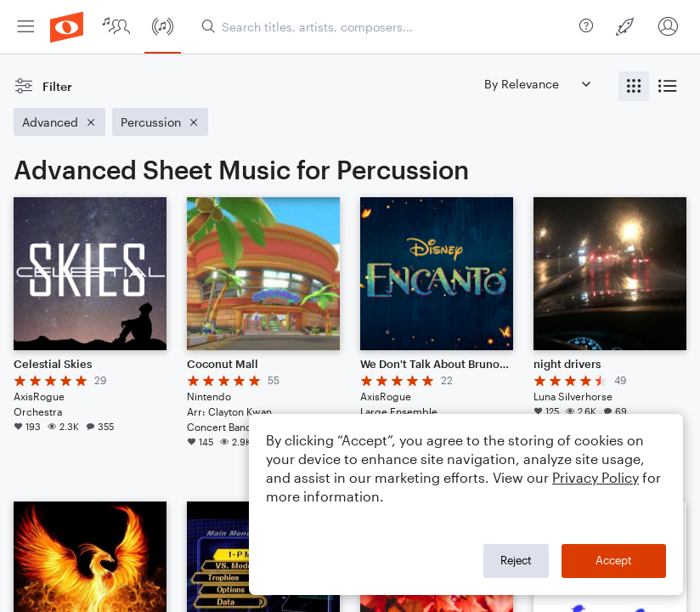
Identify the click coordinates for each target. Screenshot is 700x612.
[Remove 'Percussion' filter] (160, 122)
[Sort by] (537, 84)
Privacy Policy (596, 477)
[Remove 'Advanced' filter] (59, 122)
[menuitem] (25, 27)
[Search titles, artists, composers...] (387, 27)
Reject (516, 560)
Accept (614, 560)
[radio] (634, 86)
